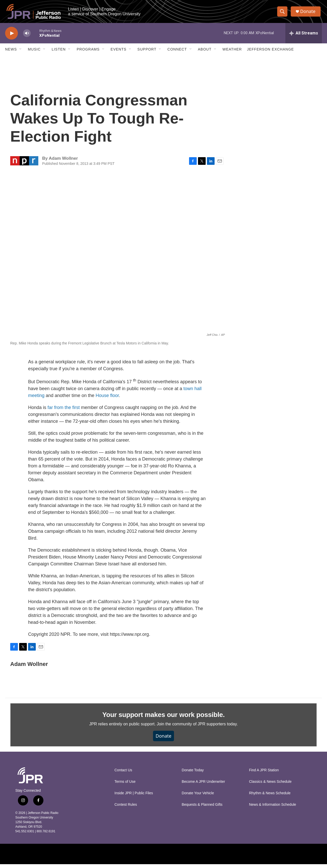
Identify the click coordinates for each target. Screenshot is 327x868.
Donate (309, 13)
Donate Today (193, 774)
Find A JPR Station (264, 774)
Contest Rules (126, 808)
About (205, 53)
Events (119, 53)
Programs (88, 53)
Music (34, 53)
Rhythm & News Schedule (270, 797)
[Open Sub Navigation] (21, 53)
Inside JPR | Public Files (134, 797)
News (11, 53)
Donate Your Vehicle (198, 797)
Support (147, 53)
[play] (11, 37)
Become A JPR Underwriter (203, 785)
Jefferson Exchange (271, 53)
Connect (177, 53)
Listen (59, 53)
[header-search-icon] (283, 14)
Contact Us (123, 774)
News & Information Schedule (273, 808)
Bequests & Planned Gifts (202, 808)
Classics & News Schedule (270, 785)
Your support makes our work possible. (164, 718)
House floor (107, 399)
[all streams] (304, 37)
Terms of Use (125, 785)
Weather (232, 53)
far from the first (64, 411)
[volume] (27, 37)
